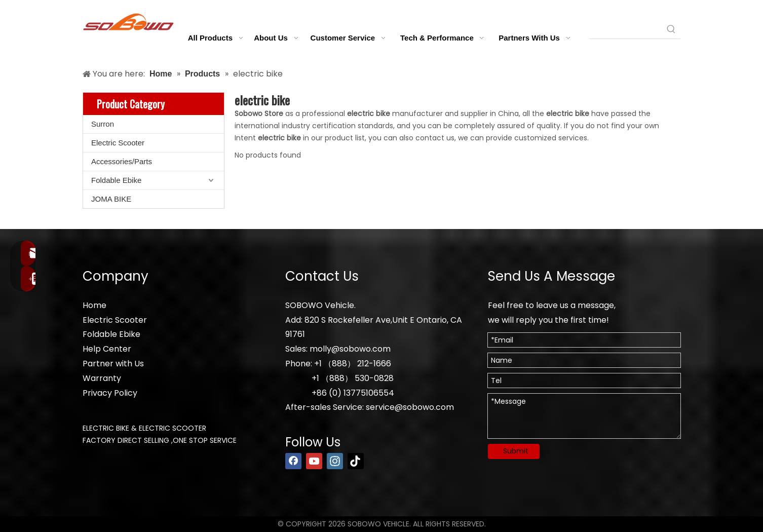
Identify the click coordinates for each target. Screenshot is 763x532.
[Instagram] (335, 461)
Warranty (102, 378)
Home (94, 305)
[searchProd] (626, 29)
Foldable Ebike (116, 180)
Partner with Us (113, 364)
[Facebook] (293, 461)
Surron (103, 124)
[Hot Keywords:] (671, 29)
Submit (516, 451)
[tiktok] (356, 461)
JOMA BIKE (111, 199)
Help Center (107, 349)
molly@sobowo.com (350, 349)
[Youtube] (314, 461)
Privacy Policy (110, 393)
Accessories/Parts (122, 161)
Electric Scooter (118, 143)
